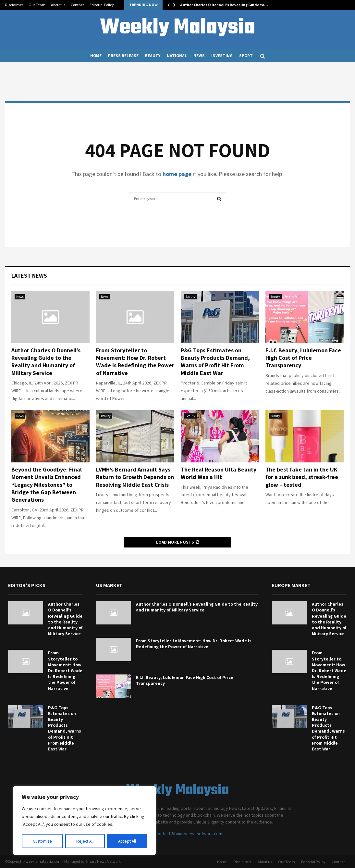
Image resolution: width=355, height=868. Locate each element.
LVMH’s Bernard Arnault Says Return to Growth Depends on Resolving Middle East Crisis (135, 477)
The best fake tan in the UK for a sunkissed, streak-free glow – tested (302, 477)
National (177, 56)
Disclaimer (14, 5)
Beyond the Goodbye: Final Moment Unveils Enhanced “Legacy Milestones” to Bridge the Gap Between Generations (47, 485)
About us (58, 5)
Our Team (37, 5)
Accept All (127, 841)
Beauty (153, 56)
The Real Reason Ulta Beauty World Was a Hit (219, 473)
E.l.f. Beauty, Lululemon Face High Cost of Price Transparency (303, 358)
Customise (43, 841)
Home (96, 56)
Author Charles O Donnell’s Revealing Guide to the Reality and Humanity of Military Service (46, 362)
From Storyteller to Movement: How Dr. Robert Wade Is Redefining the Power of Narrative (135, 362)
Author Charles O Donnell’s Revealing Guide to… (224, 5)
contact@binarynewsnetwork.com (189, 834)
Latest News (29, 276)
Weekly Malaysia (177, 28)
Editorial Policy (102, 5)
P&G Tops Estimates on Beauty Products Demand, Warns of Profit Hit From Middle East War (215, 362)
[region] (84, 821)
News (199, 56)
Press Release (123, 56)
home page (177, 174)
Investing (222, 56)
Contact (77, 5)
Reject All (85, 841)
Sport (246, 56)
